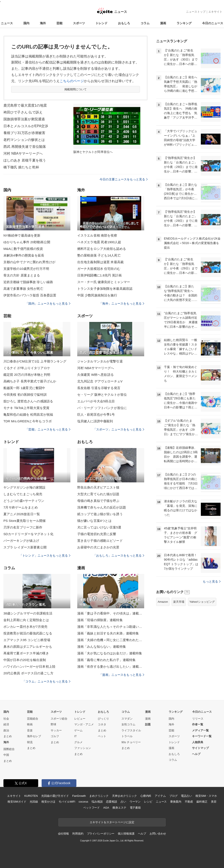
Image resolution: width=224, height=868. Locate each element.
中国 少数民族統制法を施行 (97, 295)
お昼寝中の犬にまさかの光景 (98, 547)
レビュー (80, 719)
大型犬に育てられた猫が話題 (98, 494)
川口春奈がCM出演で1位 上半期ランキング (35, 361)
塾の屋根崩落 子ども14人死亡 (99, 255)
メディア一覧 (200, 730)
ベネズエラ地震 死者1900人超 (99, 242)
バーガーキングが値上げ (21, 541)
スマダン (127, 719)
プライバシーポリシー (101, 834)
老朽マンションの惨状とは (24, 140)
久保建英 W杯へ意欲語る (95, 375)
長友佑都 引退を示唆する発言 (99, 388)
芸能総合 (33, 719)
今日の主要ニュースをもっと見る (124, 179)
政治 (6, 730)
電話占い (186, 796)
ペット (102, 736)
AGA (106, 808)
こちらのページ (72, 81)
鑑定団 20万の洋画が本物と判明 (27, 375)
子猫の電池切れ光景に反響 (97, 534)
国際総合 (9, 749)
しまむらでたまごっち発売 (23, 494)
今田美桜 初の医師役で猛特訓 (25, 395)
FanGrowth (79, 796)
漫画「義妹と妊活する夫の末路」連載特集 (108, 633)
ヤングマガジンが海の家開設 (25, 487)
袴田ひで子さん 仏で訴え (23, 112)
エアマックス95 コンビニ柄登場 (27, 640)
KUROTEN (31, 796)
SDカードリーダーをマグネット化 (28, 534)
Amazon (163, 602)
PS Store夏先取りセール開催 (25, 521)
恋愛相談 (111, 802)
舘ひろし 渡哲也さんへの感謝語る (28, 401)
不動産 (189, 802)
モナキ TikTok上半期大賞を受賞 (26, 408)
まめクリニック (99, 796)
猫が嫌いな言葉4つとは (94, 521)
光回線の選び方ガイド (55, 796)
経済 (6, 724)
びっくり (103, 719)
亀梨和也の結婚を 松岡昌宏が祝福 (28, 414)
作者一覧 (198, 724)
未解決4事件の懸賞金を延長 (24, 255)
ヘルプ (196, 754)
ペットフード (92, 808)
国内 (26, 23)
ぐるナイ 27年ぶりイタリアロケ (27, 368)
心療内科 (146, 796)
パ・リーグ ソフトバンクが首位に (102, 408)
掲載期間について (76, 89)
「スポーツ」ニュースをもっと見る (119, 429)
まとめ (8, 736)
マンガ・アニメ (84, 724)
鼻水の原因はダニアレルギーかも (28, 647)
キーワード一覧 (202, 736)
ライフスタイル (131, 730)
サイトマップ (200, 748)
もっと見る (212, 581)
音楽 (30, 730)
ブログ (173, 796)
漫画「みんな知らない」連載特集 (102, 647)
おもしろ (124, 23)
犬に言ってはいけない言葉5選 (99, 527)
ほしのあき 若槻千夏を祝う (25, 160)
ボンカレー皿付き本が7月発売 (25, 627)
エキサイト (215, 12)
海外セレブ (34, 736)
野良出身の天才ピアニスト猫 (98, 487)
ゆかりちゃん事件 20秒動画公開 (27, 242)
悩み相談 (97, 802)
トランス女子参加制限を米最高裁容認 (105, 289)
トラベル (127, 736)
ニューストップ (196, 12)
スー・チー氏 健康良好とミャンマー (104, 282)
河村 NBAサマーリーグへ (23, 153)
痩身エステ (119, 808)
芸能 (59, 23)
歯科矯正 (202, 802)
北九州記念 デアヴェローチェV (100, 381)
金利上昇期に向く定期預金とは (26, 620)
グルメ (78, 742)
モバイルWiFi (67, 802)
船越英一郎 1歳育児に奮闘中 (24, 388)
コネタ (102, 724)
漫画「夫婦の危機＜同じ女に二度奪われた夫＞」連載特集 (111, 640)
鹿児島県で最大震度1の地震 (25, 105)
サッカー (56, 730)
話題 (148, 724)
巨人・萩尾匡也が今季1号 (96, 414)
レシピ (148, 802)
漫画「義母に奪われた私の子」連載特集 (106, 660)
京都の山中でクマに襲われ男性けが (29, 262)
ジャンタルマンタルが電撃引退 (100, 361)
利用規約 (78, 834)
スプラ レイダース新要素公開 (25, 547)
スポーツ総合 (59, 719)
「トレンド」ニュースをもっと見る (45, 556)
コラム (145, 23)
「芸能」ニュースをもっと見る (48, 429)
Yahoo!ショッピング (202, 602)
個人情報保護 (126, 834)
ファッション (83, 748)
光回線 (34, 802)
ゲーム (78, 730)
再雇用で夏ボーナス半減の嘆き (26, 653)
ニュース (7, 23)
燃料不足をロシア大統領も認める (102, 249)
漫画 (163, 23)
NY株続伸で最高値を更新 (22, 235)
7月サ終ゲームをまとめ (21, 507)
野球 (53, 724)
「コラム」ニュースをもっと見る (46, 681)
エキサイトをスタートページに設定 (112, 822)
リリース (198, 719)
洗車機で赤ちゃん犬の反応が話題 (102, 507)
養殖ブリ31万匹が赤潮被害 (24, 133)
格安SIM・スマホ (206, 796)
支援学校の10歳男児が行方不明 (26, 269)
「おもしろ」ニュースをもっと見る (119, 556)
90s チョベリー (131, 742)
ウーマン (135, 802)
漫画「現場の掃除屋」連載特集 (100, 620)
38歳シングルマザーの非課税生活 (28, 613)
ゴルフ (55, 736)
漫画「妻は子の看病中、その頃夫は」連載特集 (111, 613)
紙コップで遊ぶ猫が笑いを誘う (100, 514)
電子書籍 (135, 808)
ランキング (184, 23)
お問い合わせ (158, 834)
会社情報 (63, 834)
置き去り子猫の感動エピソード (100, 541)
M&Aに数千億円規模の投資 (23, 249)
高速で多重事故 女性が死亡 (23, 289)
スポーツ (79, 23)
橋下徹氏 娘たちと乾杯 (21, 167)
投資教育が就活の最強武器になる (28, 633)
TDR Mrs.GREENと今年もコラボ (28, 421)
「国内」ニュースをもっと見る (48, 303)
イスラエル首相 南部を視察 (97, 235)
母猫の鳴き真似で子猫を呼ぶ (98, 501)
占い (123, 802)
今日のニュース (213, 23)
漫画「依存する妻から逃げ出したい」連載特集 (111, 666)
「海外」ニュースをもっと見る (122, 303)
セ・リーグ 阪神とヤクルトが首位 (102, 395)
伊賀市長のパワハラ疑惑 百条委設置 (30, 295)
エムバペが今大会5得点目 (96, 401)
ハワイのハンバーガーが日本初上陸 (29, 666)
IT (76, 736)
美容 (214, 802)
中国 (6, 755)
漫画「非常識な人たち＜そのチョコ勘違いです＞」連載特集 (111, 627)
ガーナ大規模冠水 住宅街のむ (99, 269)
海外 (43, 23)
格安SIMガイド (17, 802)
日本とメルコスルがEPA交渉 (26, 126)
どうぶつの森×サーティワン (24, 501)
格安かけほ (48, 802)
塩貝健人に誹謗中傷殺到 (95, 421)
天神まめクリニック (124, 796)
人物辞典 (198, 742)
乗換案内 (176, 802)
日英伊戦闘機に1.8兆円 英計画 (99, 275)
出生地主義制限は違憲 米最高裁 (100, 262)
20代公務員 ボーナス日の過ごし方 (28, 673)
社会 (6, 719)
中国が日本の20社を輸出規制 (25, 660)
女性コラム (128, 724)
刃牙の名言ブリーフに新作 (23, 527)
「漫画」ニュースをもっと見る (122, 675)
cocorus (83, 802)
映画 (30, 724)
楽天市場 (179, 602)
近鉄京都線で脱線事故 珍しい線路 (28, 282)
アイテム (160, 796)
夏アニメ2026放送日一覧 (22, 514)
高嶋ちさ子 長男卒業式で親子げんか (30, 381)
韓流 (30, 742)
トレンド (101, 23)
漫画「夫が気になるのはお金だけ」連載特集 (110, 653)
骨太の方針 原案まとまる (22, 275)
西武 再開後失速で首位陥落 (25, 147)
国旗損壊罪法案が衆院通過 (24, 119)
